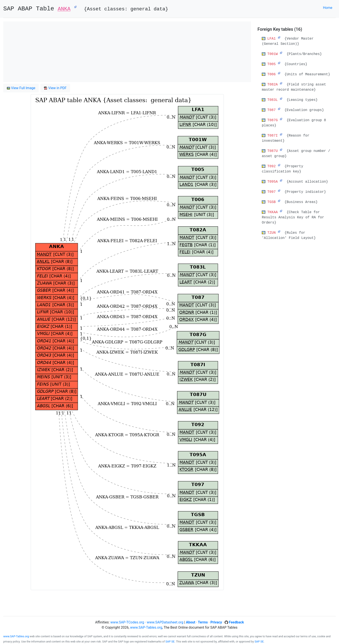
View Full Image (21, 88)
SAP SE (170, 642)
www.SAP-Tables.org (146, 627)
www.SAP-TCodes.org (127, 622)
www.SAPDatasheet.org (165, 622)
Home (328, 8)
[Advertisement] (127, 52)
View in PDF (55, 88)
